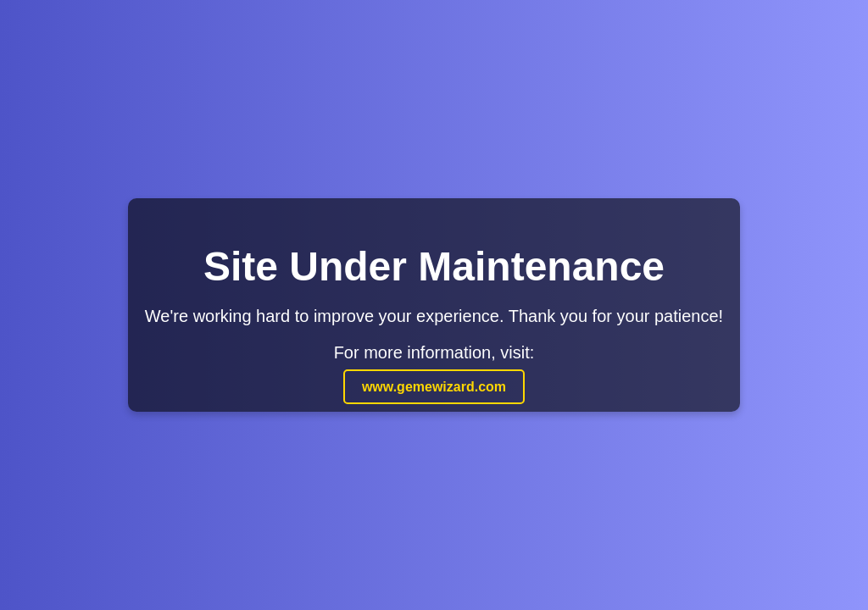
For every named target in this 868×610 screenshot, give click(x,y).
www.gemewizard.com (434, 387)
